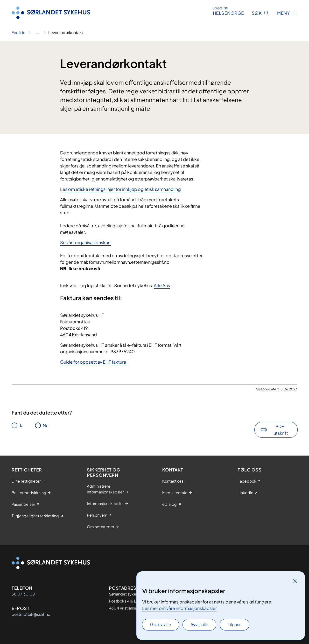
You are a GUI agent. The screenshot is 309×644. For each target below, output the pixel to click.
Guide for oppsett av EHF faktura (95, 362)
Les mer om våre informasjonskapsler (179, 608)
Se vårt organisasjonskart (86, 242)
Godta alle (161, 624)
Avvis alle (199, 624)
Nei (46, 425)
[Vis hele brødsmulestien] (37, 33)
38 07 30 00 (23, 594)
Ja (21, 425)
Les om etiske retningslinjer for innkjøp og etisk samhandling (120, 189)
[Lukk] (295, 581)
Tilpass (235, 624)
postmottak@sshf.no (31, 614)
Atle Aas (162, 285)
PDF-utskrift (281, 430)
